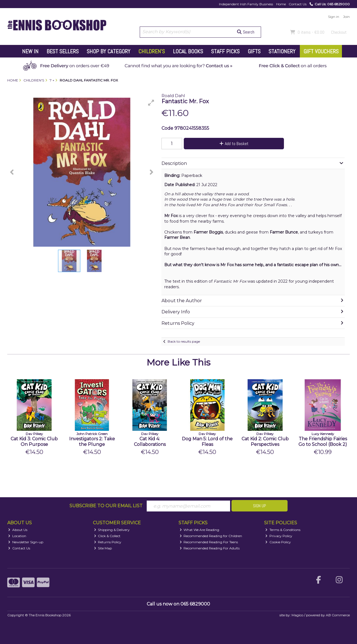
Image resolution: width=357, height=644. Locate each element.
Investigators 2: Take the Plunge (92, 441)
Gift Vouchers (321, 51)
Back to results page (184, 341)
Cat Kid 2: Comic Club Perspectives (265, 441)
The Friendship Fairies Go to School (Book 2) (323, 441)
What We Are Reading (200, 530)
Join (346, 17)
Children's (152, 51)
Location (17, 536)
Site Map (103, 548)
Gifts (254, 51)
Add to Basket (234, 144)
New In (30, 51)
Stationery (282, 51)
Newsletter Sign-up (26, 542)
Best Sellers (63, 51)
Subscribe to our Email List (106, 506)
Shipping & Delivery (112, 530)
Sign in (334, 17)
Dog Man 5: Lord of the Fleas (207, 441)
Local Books (188, 51)
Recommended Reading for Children (211, 536)
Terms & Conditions (283, 530)
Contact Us (298, 4)
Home (281, 4)
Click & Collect (107, 536)
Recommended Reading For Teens (209, 542)
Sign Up (260, 506)
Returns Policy (108, 542)
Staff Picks (225, 51)
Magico (297, 615)
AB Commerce (338, 615)
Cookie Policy (278, 542)
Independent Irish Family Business (246, 4)
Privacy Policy (279, 536)
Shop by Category (108, 51)
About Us (18, 530)
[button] (151, 103)
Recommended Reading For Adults (210, 548)
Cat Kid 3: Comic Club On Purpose (34, 441)
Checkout (339, 32)
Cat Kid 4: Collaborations (150, 441)
